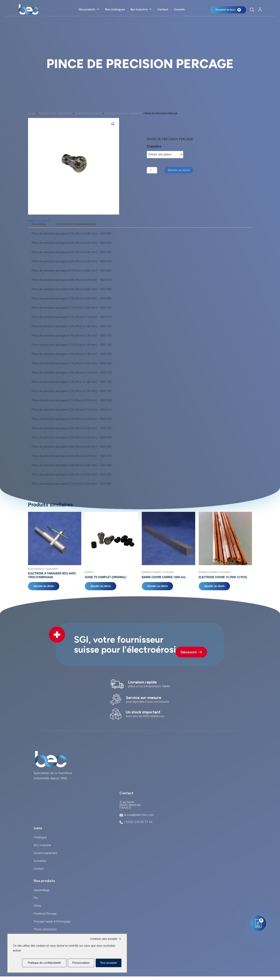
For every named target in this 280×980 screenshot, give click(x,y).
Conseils (179, 9)
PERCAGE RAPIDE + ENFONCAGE (55, 113)
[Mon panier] (228, 10)
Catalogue (40, 837)
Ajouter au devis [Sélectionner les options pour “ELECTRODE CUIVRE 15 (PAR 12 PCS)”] (214, 586)
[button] (113, 124)
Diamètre (154, 146)
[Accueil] (29, 9)
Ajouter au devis (179, 170)
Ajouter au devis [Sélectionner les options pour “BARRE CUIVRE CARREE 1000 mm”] (157, 586)
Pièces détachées (45, 929)
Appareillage (42, 890)
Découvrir (191, 652)
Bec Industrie (139, 9)
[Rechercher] (252, 10)
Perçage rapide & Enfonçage (52, 921)
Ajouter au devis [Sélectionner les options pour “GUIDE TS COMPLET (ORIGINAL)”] (100, 586)
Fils (36, 898)
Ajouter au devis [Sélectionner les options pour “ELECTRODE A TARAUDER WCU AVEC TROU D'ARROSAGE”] (44, 586)
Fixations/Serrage (45, 914)
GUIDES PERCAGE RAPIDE (88, 113)
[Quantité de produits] (152, 170)
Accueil (32, 113)
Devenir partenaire (45, 853)
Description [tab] (39, 224)
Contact (163, 9)
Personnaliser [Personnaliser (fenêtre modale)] (81, 963)
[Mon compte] (260, 10)
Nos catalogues (115, 9)
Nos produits (87, 9)
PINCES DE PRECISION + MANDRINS (123, 113)
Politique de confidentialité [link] (44, 963)
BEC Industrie (42, 845)
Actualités (40, 861)
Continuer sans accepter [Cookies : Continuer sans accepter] (104, 939)
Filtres (37, 906)
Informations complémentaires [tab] (76, 224)
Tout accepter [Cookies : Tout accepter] (109, 963)
